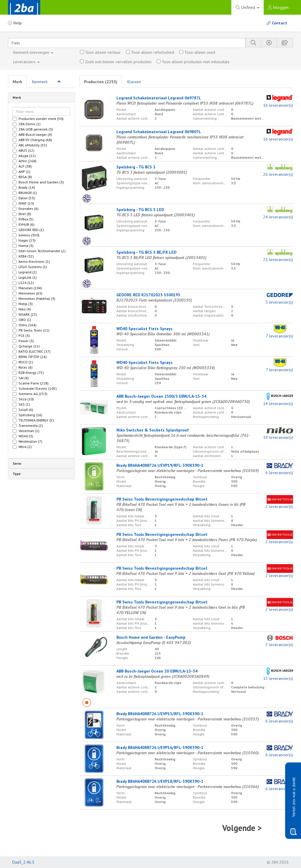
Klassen (134, 82)
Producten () (101, 82)
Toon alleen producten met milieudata (195, 62)
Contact (277, 23)
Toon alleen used (200, 52)
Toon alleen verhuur (103, 52)
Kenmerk (33, 52)
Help (15, 23)
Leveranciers (26, 62)
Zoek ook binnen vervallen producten (118, 62)
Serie (17, 463)
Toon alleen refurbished (153, 52)
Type (17, 474)
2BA (24, 7)
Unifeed (248, 7)
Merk (17, 82)
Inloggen (278, 7)
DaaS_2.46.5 (23, 862)
